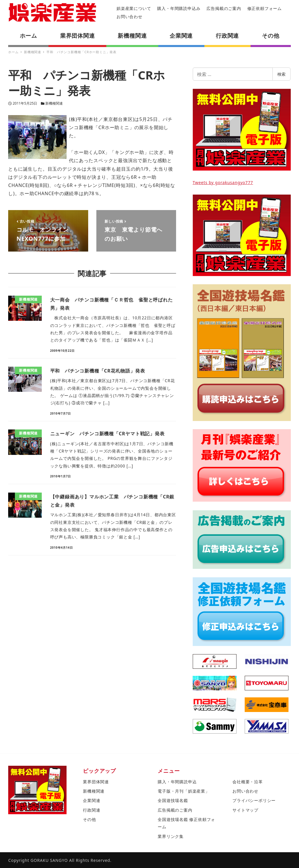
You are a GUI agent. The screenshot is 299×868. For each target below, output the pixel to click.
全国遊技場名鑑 (173, 800)
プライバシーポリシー (254, 800)
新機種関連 (54, 103)
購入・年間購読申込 (177, 782)
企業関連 (92, 800)
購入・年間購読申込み (179, 8)
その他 (89, 819)
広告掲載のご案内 (224, 8)
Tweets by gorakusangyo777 (223, 182)
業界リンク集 (171, 836)
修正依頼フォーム (265, 8)
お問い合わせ (129, 17)
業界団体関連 (96, 782)
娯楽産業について (134, 8)
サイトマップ (245, 810)
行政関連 (92, 810)
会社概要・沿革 (248, 782)
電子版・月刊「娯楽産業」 (184, 791)
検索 (281, 74)
